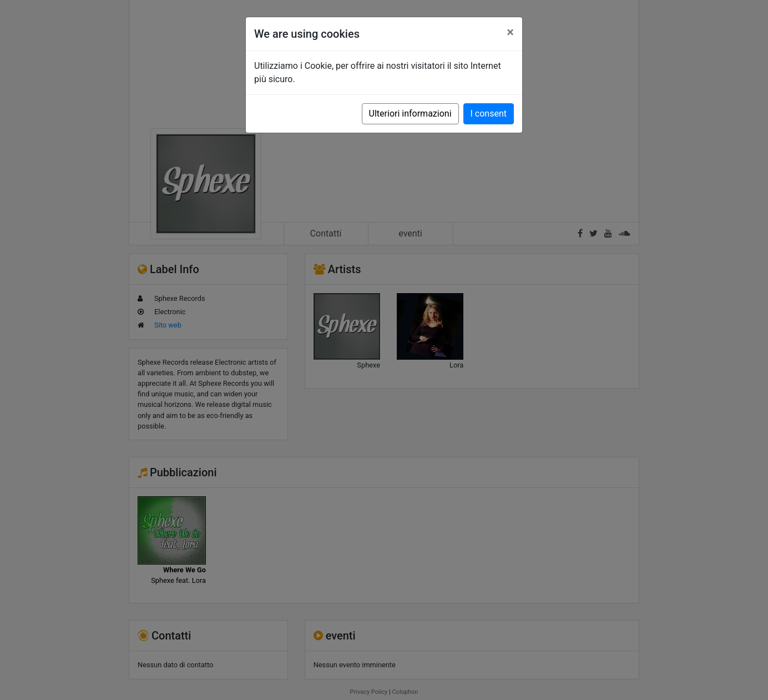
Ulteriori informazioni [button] (410, 114)
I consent (489, 114)
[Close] (510, 32)
